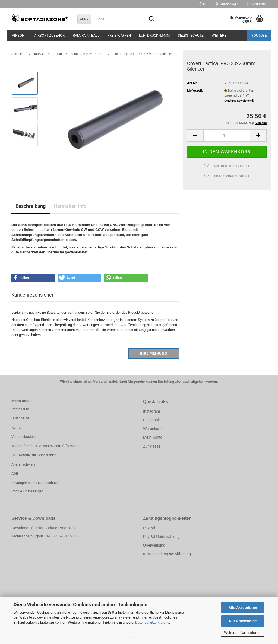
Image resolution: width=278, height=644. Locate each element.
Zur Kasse (152, 446)
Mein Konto (153, 437)
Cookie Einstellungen (27, 491)
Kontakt (17, 427)
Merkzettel (257, 4)
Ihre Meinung (154, 353)
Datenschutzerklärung (152, 622)
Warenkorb (152, 429)
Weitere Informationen (243, 633)
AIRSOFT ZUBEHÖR (49, 35)
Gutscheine (20, 418)
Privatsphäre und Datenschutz (34, 483)
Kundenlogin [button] (227, 4)
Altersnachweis (23, 464)
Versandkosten (23, 437)
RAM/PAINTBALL (86, 35)
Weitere (219, 35)
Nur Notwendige (243, 621)
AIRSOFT (19, 35)
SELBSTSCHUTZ (191, 35)
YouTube (259, 35)
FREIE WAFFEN (119, 35)
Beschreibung (31, 206)
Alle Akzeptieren (243, 608)
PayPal (149, 528)
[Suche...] (84, 19)
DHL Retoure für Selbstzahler (34, 455)
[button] (203, 4)
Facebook (151, 420)
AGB (15, 474)
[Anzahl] (227, 136)
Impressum (20, 409)
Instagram (151, 411)
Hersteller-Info (70, 206)
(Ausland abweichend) (239, 101)
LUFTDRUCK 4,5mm (154, 35)
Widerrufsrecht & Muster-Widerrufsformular (45, 446)
